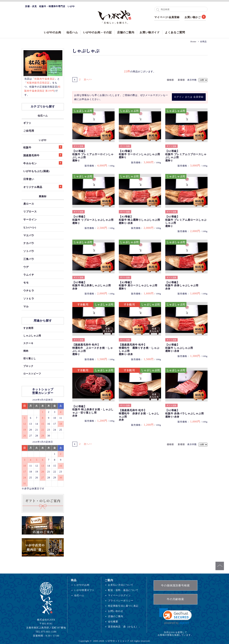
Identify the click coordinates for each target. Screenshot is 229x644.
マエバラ (29, 235)
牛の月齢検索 (175, 599)
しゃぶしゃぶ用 (32, 336)
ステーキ (28, 343)
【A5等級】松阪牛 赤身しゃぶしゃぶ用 (182, 285)
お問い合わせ (116, 611)
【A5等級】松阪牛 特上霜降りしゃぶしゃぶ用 (140, 220)
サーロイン (30, 219)
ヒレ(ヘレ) (30, 227)
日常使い (29, 179)
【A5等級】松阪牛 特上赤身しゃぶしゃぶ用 (92, 285)
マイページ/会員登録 (167, 17)
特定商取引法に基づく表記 (123, 606)
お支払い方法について (121, 585)
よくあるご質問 (175, 32)
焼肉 (26, 351)
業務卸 (43, 196)
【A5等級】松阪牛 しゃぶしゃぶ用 (179, 348)
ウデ (26, 267)
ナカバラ (29, 243)
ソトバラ (29, 251)
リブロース (30, 211)
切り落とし (30, 358)
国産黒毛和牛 (43, 155)
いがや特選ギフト (84, 590)
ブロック (28, 366)
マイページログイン (119, 595)
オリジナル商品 (43, 187)
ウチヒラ (29, 291)
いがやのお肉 (53, 32)
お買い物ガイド (150, 32)
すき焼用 (28, 328)
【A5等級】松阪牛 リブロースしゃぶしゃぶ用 (93, 220)
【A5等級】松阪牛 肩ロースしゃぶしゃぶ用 (138, 285)
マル (26, 306)
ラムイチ (29, 275)
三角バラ (29, 259)
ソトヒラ (29, 299)
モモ (26, 283)
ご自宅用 (29, 131)
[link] (176, 616)
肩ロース (29, 204)
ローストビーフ (32, 374)
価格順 (170, 80)
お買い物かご (193, 17)
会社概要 (113, 622)
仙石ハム (72, 32)
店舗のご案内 (126, 32)
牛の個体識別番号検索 (175, 585)
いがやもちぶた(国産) (37, 171)
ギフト (27, 123)
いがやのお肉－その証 (98, 32)
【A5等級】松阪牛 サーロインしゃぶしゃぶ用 (140, 154)
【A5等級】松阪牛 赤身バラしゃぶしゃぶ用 (185, 413)
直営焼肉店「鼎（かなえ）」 (124, 627)
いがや (43, 140)
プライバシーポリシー (121, 601)
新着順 (181, 80)
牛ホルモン (43, 163)
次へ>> (89, 80)
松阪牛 (43, 147)
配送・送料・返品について (123, 590)
